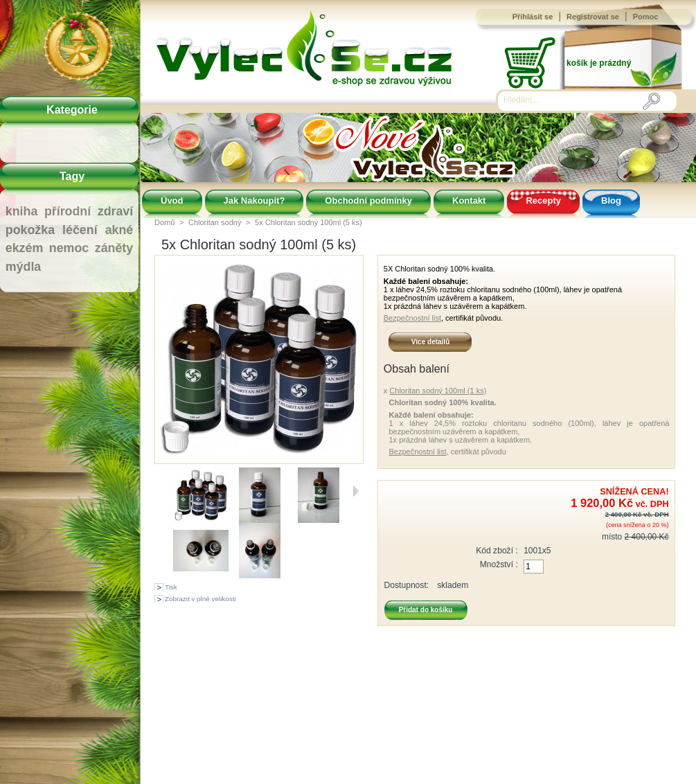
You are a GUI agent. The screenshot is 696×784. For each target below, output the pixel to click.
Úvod (172, 201)
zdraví (115, 211)
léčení (80, 230)
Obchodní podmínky (368, 201)
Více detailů (431, 342)
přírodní (68, 211)
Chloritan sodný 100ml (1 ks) (438, 391)
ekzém (24, 248)
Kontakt (469, 201)
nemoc (69, 248)
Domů (164, 222)
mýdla (23, 267)
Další (356, 491)
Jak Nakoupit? (255, 201)
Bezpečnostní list (412, 318)
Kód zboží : (497, 551)
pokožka (30, 230)
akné (119, 230)
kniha (22, 211)
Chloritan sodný (215, 222)
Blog (611, 201)
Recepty (543, 201)
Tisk (171, 587)
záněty (114, 248)
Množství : (499, 564)
